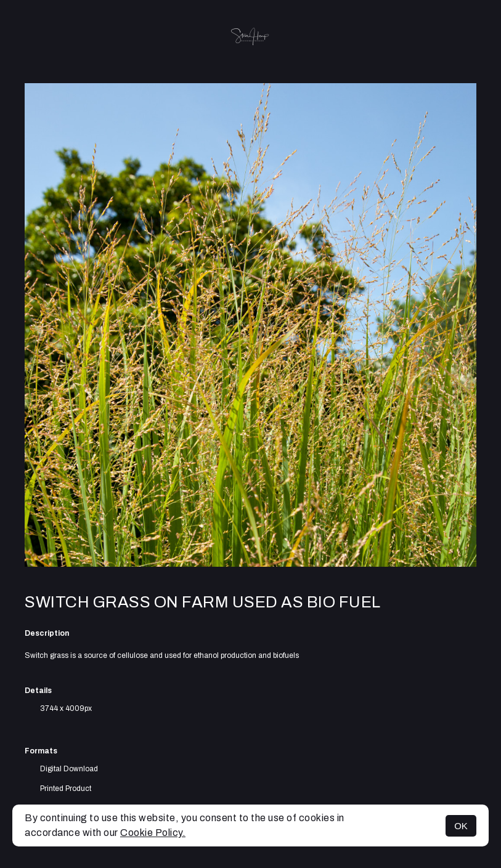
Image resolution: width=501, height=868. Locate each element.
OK (461, 826)
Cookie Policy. (153, 833)
